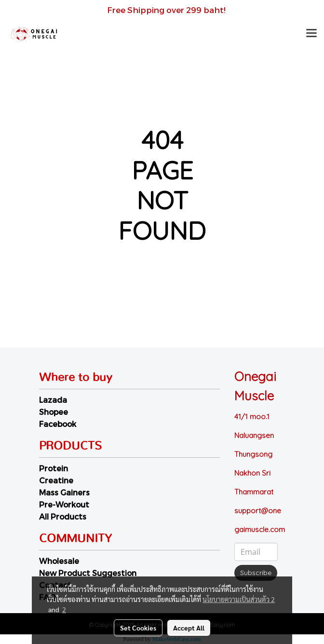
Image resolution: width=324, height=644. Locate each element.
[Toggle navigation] (311, 34)
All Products (63, 516)
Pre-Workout (64, 504)
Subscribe (256, 573)
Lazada (53, 400)
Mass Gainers (64, 492)
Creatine (56, 480)
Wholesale (59, 561)
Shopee (54, 412)
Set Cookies (138, 628)
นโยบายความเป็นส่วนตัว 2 (239, 599)
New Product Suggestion (88, 573)
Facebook (58, 424)
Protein (54, 468)
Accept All (189, 628)
